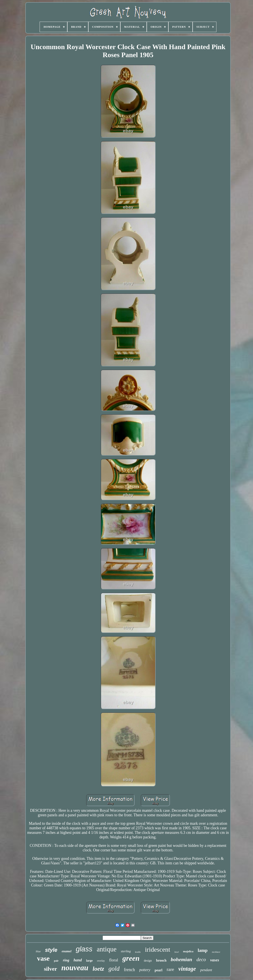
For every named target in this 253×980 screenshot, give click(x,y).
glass (84, 949)
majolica (188, 951)
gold (114, 969)
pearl (159, 970)
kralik (138, 952)
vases (215, 960)
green (131, 958)
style (51, 950)
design (148, 961)
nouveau (75, 968)
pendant (206, 970)
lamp (203, 950)
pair (56, 961)
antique (107, 949)
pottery (145, 970)
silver (51, 969)
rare (170, 969)
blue (38, 951)
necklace (216, 952)
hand (78, 960)
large (89, 961)
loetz (98, 969)
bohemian (181, 959)
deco (201, 960)
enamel (67, 951)
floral (114, 960)
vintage (187, 969)
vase (43, 958)
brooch (161, 960)
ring (66, 960)
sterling (126, 951)
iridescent (158, 949)
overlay (101, 961)
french (129, 970)
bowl (176, 952)
